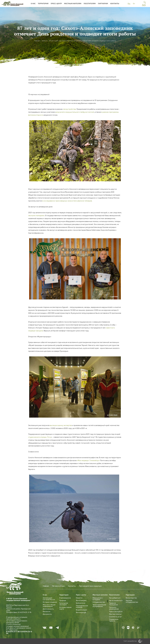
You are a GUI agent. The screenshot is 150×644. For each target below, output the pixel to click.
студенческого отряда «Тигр (40, 437)
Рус (129, 3)
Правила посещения (113, 604)
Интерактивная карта (65, 608)
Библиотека (81, 603)
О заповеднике (65, 598)
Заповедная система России (49, 599)
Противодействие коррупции (90, 586)
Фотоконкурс (81, 612)
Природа (63, 600)
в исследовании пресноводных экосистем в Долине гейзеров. (67, 201)
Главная (37, 41)
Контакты (115, 3)
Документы (47, 614)
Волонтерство (131, 598)
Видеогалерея (82, 610)
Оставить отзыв (58, 586)
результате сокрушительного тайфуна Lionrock (75, 112)
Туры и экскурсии (116, 611)
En (134, 3)
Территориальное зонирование (99, 605)
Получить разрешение (114, 608)
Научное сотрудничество (132, 601)
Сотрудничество (99, 602)
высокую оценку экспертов (61, 425)
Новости (45, 41)
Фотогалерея (81, 600)
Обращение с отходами (98, 599)
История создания (50, 602)
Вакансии (47, 611)
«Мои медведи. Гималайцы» (88, 460)
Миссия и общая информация (49, 605)
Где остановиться (116, 600)
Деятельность (48, 609)
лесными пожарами (36, 215)
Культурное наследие (64, 604)
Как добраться (115, 598)
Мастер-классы (115, 614)
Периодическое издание (82, 606)
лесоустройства (69, 109)
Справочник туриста (114, 620)
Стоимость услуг (115, 617)
